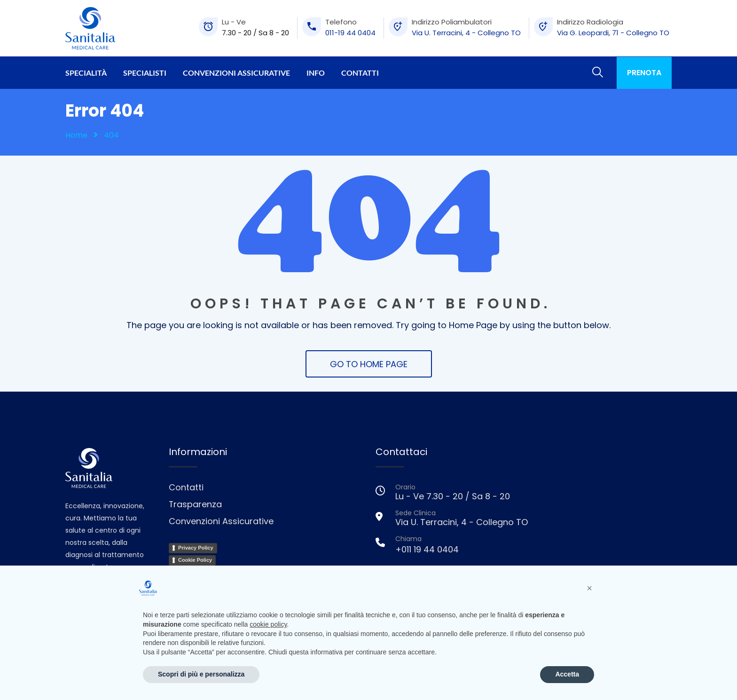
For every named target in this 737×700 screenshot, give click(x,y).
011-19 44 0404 (350, 33)
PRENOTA (644, 73)
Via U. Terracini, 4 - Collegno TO (466, 33)
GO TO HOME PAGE (369, 364)
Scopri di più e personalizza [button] (201, 674)
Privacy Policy (196, 548)
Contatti (360, 73)
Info (316, 73)
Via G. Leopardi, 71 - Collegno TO (613, 33)
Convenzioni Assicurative (236, 73)
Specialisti (145, 73)
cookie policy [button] (268, 624)
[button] (589, 588)
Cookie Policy (195, 560)
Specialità (86, 73)
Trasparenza (196, 504)
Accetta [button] (567, 674)
